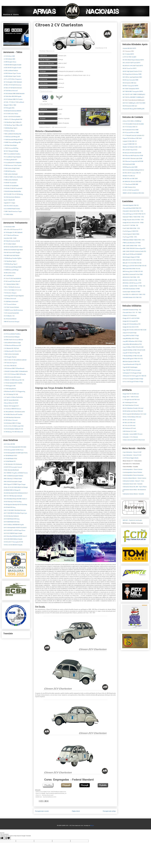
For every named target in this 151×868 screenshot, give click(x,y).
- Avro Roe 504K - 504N (10, 238)
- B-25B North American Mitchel (12, 111)
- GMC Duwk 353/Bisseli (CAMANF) (132, 254)
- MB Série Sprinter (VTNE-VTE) (131, 361)
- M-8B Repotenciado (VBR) (130, 167)
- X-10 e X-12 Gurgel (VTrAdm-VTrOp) (133, 379)
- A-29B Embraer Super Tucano (12, 76)
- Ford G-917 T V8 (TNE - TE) (130, 225)
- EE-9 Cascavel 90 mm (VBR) (130, 133)
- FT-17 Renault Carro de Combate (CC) (133, 135)
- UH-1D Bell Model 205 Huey (11, 519)
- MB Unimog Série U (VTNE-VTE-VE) (132, 271)
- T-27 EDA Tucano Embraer (11, 307)
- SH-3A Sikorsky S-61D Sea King (12, 502)
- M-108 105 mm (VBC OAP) (130, 179)
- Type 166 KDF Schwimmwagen (131, 370)
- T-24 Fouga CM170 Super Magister (14, 296)
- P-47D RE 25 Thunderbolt (11, 186)
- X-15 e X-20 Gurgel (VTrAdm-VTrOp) (133, 382)
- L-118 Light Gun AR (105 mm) (131, 400)
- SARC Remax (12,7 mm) (129, 431)
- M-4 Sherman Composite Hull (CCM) (133, 161)
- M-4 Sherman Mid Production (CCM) (133, 156)
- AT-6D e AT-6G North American (12, 88)
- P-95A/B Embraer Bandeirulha (12, 191)
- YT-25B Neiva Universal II (11, 301)
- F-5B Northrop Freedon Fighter (12, 258)
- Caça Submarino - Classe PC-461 (132, 455)
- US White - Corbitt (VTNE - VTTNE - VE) (134, 286)
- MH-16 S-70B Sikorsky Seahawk (13, 496)
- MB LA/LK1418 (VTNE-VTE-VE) (131, 269)
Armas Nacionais (3, 5)
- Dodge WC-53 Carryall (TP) (130, 321)
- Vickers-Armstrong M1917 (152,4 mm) (134, 440)
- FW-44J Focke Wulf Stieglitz (12, 253)
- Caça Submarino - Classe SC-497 (132, 452)
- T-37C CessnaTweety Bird (11, 313)
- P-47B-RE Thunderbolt (10, 183)
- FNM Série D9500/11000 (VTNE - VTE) (133, 240)
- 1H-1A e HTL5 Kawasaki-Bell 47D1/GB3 (15, 447)
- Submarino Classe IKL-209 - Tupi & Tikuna (134, 487)
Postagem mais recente (42, 811)
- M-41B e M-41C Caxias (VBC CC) (131, 173)
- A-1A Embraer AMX (9, 56)
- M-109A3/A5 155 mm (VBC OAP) (132, 181)
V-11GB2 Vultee (8, 214)
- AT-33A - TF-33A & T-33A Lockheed (14, 102)
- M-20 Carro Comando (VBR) (130, 80)
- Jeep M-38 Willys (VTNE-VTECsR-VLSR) (134, 350)
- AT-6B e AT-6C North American (12, 85)
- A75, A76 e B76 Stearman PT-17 (13, 230)
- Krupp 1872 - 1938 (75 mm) (130, 397)
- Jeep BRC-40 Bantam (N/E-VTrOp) (132, 341)
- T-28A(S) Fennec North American (13, 310)
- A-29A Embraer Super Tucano (12, 73)
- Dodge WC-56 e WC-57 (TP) (130, 327)
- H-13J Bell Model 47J (9, 461)
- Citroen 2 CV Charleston (129, 315)
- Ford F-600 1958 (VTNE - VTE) (131, 228)
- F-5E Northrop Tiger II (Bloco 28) (13, 125)
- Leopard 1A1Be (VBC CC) (129, 141)
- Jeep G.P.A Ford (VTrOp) (129, 333)
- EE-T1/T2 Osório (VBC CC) (130, 127)
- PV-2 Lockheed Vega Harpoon (12, 157)
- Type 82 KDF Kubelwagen (130, 367)
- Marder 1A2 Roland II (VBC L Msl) (132, 147)
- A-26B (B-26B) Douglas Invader (12, 65)
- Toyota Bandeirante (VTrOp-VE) (132, 364)
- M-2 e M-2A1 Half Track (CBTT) (131, 63)
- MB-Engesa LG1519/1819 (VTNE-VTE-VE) (134, 266)
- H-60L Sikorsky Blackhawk (11, 470)
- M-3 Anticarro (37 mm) (129, 428)
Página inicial (76, 811)
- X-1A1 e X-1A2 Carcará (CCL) (131, 190)
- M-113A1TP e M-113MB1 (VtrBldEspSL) (134, 94)
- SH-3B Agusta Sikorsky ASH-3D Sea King (15, 504)
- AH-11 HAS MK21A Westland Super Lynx (15, 513)
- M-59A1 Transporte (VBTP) (130, 86)
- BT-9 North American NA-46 (12, 241)
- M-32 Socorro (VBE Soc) (129, 83)
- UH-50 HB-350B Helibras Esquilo (13, 539)
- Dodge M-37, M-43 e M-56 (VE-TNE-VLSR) (134, 330)
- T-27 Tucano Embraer (10, 304)
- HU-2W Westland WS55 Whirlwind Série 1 (16, 493)
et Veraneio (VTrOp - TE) (132, 310)
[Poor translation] (8, 838)
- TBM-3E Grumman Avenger (11, 322)
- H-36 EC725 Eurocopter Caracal (12, 467)
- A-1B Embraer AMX (9, 227)
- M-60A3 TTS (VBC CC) (129, 176)
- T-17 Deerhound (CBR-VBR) (130, 184)
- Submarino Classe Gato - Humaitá (132, 484)
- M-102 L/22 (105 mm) (129, 423)
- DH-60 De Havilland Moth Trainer (13, 247)
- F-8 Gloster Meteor (9, 131)
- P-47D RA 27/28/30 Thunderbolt (13, 188)
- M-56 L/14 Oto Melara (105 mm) (132, 417)
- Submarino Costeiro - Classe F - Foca (133, 481)
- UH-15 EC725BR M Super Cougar (13, 533)
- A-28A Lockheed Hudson (11, 70)
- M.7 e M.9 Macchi (9, 276)
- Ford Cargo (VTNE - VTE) (129, 237)
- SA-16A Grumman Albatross (12, 197)
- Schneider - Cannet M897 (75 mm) (132, 434)
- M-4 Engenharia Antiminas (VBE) (132, 74)
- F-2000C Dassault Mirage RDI (12, 142)
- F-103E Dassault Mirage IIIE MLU (13, 140)
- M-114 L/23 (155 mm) (129, 425)
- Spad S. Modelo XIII (9, 200)
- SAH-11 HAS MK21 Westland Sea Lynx (14, 510)
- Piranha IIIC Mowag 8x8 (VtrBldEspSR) (133, 109)
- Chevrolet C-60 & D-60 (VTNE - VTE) (133, 211)
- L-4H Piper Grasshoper (10, 145)
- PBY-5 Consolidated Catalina (12, 154)
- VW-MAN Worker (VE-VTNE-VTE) (132, 297)
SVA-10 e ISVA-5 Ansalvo (11, 206)
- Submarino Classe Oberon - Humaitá (133, 494)
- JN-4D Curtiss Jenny (9, 273)
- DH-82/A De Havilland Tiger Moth (13, 250)
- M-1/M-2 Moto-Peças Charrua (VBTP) (133, 60)
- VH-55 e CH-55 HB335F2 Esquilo (13, 545)
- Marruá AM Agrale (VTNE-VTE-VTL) (132, 359)
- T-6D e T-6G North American (12, 287)
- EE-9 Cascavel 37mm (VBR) (130, 130)
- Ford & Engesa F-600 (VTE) (130, 231)
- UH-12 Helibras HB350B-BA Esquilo (14, 525)
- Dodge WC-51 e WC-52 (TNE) (131, 318)
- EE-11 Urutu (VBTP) (128, 54)
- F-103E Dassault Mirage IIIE (12, 137)
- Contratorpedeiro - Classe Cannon (132, 469)
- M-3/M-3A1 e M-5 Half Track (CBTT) (133, 66)
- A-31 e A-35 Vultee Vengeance (12, 79)
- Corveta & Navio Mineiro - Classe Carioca (134, 478)
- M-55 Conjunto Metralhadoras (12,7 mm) (134, 414)
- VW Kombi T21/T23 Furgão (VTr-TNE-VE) (134, 376)
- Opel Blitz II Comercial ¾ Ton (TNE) (132, 274)
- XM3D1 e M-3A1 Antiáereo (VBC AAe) (133, 193)
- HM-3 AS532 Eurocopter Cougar (13, 481)
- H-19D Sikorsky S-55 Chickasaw (13, 464)
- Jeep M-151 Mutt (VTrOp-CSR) (131, 353)
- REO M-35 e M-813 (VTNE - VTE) (132, 280)
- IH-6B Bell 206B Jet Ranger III (12, 490)
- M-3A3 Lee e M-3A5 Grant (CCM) (132, 153)
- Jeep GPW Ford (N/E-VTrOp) (130, 336)
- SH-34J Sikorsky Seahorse (11, 516)
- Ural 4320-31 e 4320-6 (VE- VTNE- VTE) (134, 294)
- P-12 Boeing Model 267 (10, 160)
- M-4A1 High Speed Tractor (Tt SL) (132, 71)
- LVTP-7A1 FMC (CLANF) (129, 57)
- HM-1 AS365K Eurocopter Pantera (13, 476)
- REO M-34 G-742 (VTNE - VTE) (131, 277)
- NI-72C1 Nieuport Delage (11, 151)
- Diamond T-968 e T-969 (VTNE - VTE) (133, 217)
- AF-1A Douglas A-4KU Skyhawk (12, 82)
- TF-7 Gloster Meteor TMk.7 (11, 284)
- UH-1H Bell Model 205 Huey (11, 522)
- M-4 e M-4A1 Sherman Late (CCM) (132, 158)
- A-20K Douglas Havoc (10, 62)
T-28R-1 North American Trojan (13, 211)
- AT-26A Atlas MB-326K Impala (12, 96)
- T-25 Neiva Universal (10, 299)
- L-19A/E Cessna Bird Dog (11, 148)
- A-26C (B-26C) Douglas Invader (12, 68)
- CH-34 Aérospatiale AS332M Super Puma (15, 453)
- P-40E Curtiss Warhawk (10, 174)
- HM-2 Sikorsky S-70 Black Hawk (12, 479)
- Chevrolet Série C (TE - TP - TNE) (132, 313)
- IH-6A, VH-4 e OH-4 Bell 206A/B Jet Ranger (16, 487)
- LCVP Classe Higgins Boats (130, 458)
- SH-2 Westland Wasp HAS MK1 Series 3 (15, 499)
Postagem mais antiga (109, 811)
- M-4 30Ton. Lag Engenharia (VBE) (132, 77)
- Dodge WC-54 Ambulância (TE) (131, 324)
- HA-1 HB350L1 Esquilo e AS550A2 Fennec (16, 473)
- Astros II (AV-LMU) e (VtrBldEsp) (132, 121)
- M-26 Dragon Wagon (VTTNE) (131, 257)
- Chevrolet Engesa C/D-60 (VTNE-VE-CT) (134, 214)
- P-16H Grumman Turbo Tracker (12, 165)
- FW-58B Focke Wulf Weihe (11, 255)
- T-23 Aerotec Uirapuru (10, 293)
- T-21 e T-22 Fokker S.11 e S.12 (12, 290)
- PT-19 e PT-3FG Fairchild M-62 (12, 278)
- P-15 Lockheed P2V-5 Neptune (12, 163)
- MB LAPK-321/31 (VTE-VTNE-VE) (132, 260)
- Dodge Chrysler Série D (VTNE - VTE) (133, 220)
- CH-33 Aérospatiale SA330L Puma (13, 450)
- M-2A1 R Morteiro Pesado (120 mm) (133, 408)
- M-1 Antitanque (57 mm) (135, 403)
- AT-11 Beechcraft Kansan (11, 235)
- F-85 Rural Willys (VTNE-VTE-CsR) (132, 356)
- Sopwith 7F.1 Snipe (9, 203)
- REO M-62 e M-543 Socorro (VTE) (132, 283)
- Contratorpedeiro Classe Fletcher (132, 472)
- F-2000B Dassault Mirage (11, 270)
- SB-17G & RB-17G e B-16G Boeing (13, 194)
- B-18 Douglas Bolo (9, 108)
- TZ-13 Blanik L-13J (9, 316)
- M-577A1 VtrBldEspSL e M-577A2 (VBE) (134, 103)
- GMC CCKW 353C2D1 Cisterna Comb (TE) (134, 251)
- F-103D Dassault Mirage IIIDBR (12, 267)
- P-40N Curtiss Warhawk (10, 180)
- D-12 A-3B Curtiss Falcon (11, 114)
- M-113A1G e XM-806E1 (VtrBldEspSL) (133, 97)
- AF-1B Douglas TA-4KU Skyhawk (13, 232)
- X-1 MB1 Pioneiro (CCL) (129, 187)
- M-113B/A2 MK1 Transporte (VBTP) (133, 91)
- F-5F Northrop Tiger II (10, 261)
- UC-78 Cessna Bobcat (10, 319)
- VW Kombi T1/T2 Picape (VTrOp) (132, 373)
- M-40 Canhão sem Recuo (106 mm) (133, 411)
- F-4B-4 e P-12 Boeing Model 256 (13, 119)
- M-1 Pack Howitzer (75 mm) (130, 405)
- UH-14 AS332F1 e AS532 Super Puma (14, 530)
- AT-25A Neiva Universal (10, 91)
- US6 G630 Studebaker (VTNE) (131, 289)
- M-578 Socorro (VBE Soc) (130, 106)
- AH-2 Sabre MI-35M (9, 444)
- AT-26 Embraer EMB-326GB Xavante (14, 93)
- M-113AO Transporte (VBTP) (131, 89)
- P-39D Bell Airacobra (9, 171)
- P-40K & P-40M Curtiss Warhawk (13, 177)
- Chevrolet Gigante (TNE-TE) (130, 205)
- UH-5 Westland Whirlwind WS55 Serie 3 (15, 536)
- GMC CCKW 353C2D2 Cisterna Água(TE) (134, 248)
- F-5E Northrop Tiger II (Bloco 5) (12, 122)
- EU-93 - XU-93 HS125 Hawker (12, 117)
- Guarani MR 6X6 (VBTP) (129, 48)
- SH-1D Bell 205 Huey (9, 507)
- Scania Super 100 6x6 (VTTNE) (131, 292)
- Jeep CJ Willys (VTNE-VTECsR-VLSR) (133, 347)
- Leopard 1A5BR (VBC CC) (129, 144)
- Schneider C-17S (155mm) (130, 437)
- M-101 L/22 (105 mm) (129, 420)
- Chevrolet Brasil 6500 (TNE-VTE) (132, 208)
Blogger (92, 825)
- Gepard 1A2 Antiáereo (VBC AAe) (132, 138)
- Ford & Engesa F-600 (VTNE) (131, 234)
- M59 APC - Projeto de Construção (132, 520)
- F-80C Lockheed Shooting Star (12, 134)
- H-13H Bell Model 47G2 (10, 458)
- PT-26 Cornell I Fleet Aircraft (12, 281)
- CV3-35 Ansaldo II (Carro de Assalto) (133, 124)
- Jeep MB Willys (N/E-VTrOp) (130, 338)
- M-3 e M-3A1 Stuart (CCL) (130, 150)
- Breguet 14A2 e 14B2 (10, 105)
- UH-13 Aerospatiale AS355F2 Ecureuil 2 (15, 527)
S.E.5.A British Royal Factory (12, 209)
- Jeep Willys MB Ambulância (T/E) (132, 344)
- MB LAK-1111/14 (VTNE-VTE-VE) (132, 263)
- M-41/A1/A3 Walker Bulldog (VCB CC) (133, 170)
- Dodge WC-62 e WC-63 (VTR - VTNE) (133, 223)
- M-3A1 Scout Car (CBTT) (129, 68)
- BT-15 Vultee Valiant (10, 244)
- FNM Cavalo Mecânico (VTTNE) (131, 243)
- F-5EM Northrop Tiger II (10, 128)
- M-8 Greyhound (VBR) (129, 164)
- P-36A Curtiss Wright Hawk (11, 168)
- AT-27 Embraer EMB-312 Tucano (13, 99)
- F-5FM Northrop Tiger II (10, 264)
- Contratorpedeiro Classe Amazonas (133, 475)
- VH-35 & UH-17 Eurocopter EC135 (13, 542)
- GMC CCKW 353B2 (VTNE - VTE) (131, 246)
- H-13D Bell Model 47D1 (10, 456)
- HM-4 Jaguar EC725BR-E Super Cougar (14, 484)
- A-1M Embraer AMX (9, 59)
